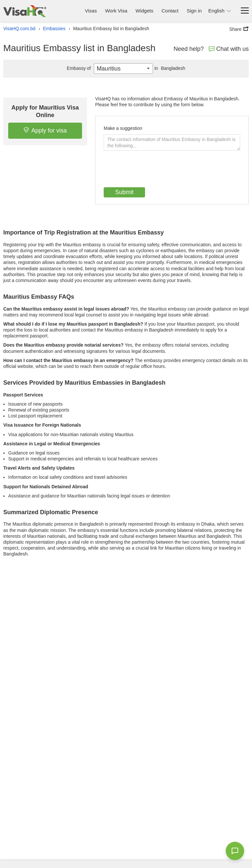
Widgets (144, 11)
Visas (91, 11)
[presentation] (154, 170)
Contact (170, 11)
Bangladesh (169, 68)
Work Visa (116, 11)
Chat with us (229, 49)
